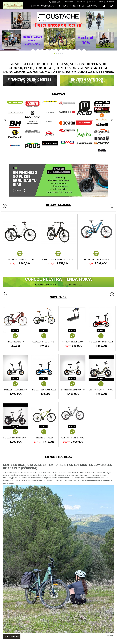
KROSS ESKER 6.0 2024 (44, 438)
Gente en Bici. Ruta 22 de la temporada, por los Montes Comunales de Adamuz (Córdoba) (57, 467)
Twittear (109, 636)
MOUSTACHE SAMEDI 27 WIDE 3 (97, 260)
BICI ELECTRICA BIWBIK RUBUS (101, 342)
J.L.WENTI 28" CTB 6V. (16, 342)
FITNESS (65, 6)
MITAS (102, 134)
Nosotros (69, 2)
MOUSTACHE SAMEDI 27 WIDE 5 (73, 438)
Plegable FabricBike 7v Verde (44, 342)
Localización (81, 2)
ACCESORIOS (49, 6)
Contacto (93, 2)
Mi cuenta (110, 2)
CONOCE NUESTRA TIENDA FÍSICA (58, 279)
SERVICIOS (93, 6)
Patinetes (79, 6)
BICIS (35, 6)
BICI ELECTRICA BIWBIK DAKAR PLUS (101, 390)
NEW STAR (50, 112)
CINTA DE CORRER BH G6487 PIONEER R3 (73, 342)
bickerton (50, 122)
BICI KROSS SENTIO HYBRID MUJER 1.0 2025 (58, 260)
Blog (101, 2)
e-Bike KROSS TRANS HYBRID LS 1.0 (20, 260)
